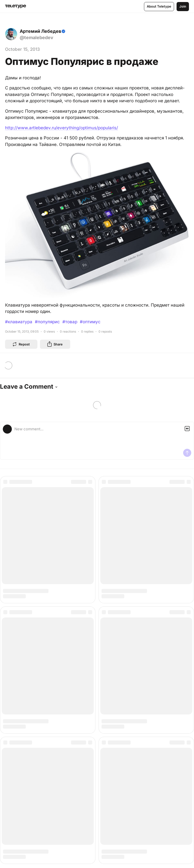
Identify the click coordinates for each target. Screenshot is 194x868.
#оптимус (90, 322)
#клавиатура (19, 322)
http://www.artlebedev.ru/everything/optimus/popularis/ (62, 128)
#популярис (47, 322)
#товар (70, 322)
